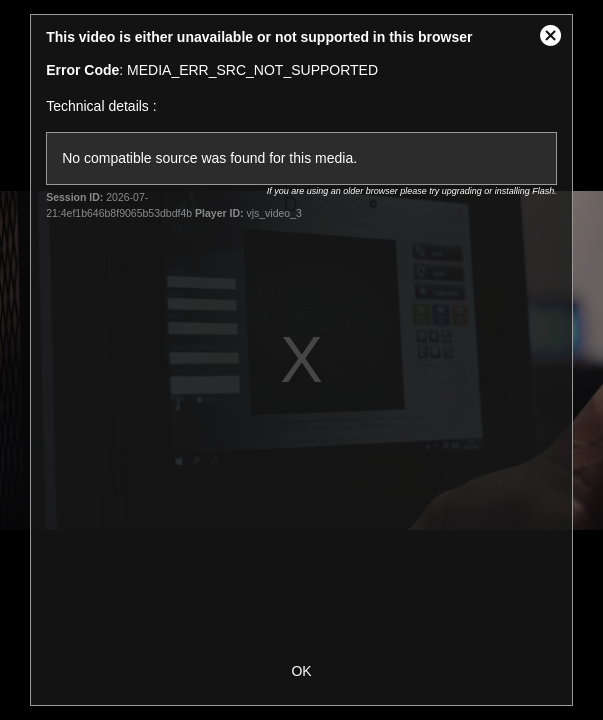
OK (301, 671)
